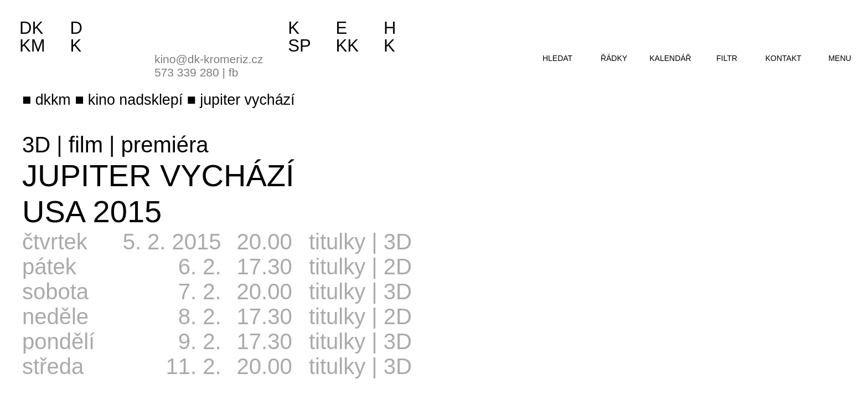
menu (839, 58)
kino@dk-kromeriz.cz (209, 59)
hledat (557, 58)
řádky (614, 58)
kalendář (670, 58)
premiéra (165, 145)
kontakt (783, 58)
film (86, 145)
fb (234, 72)
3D (36, 145)
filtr (727, 58)
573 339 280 (187, 72)
